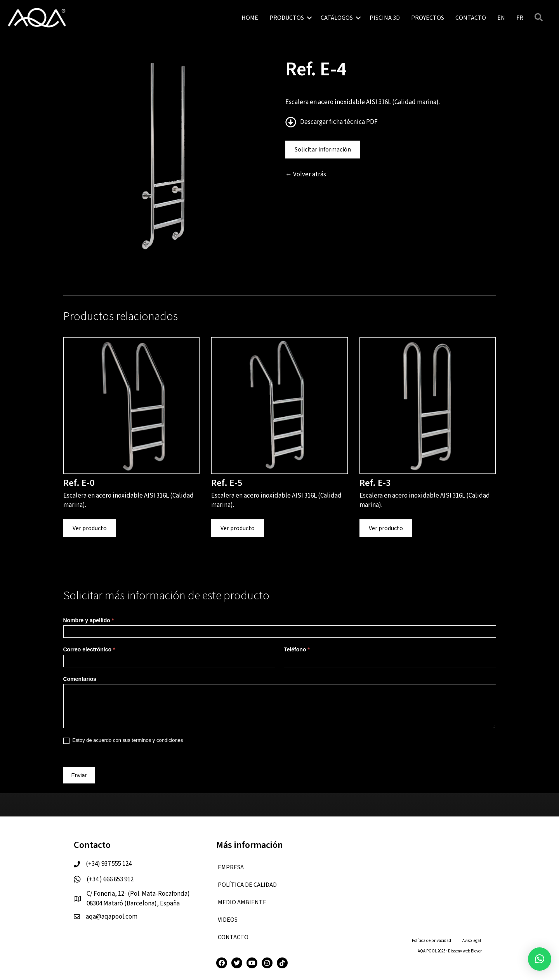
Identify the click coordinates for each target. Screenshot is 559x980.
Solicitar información (323, 150)
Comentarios (80, 679)
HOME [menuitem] (250, 18)
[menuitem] (501, 18)
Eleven (477, 951)
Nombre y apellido (89, 620)
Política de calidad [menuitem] (247, 885)
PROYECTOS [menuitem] (428, 18)
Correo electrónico (89, 649)
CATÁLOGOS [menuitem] (337, 18)
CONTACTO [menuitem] (471, 18)
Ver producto (90, 528)
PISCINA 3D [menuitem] (385, 18)
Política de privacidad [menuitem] (431, 941)
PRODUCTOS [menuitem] (287, 18)
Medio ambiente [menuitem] (242, 902)
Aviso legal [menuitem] (472, 941)
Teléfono (297, 649)
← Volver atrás (306, 174)
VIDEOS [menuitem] (228, 920)
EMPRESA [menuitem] (231, 867)
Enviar (79, 775)
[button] (309, 18)
